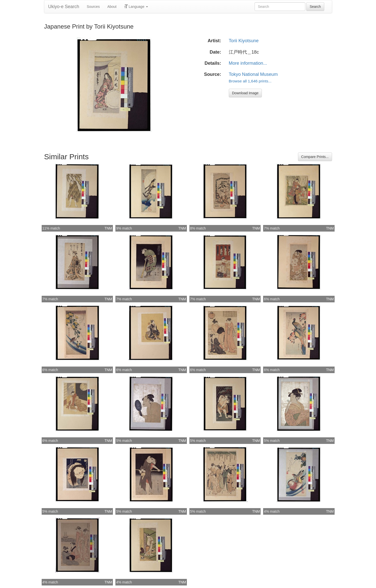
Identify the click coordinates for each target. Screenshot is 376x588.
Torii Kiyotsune (244, 41)
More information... (248, 63)
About (112, 7)
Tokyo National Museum (253, 74)
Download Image (245, 93)
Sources (93, 7)
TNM (108, 228)
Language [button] (136, 7)
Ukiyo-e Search (64, 7)
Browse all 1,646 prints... (250, 81)
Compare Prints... (315, 157)
